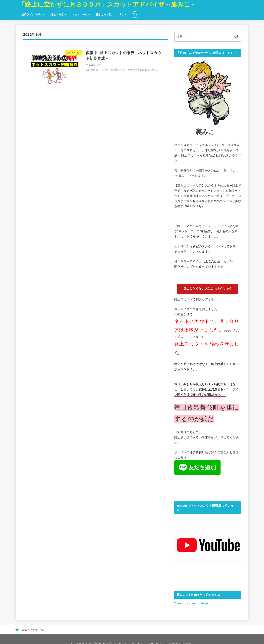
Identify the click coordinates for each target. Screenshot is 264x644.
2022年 (34, 630)
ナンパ (123, 14)
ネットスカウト (81, 14)
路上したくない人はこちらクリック (208, 289)
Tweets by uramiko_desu (191, 603)
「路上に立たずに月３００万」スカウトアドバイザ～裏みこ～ (108, 4)
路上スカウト (58, 14)
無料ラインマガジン (33, 14)
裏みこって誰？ (105, 14)
